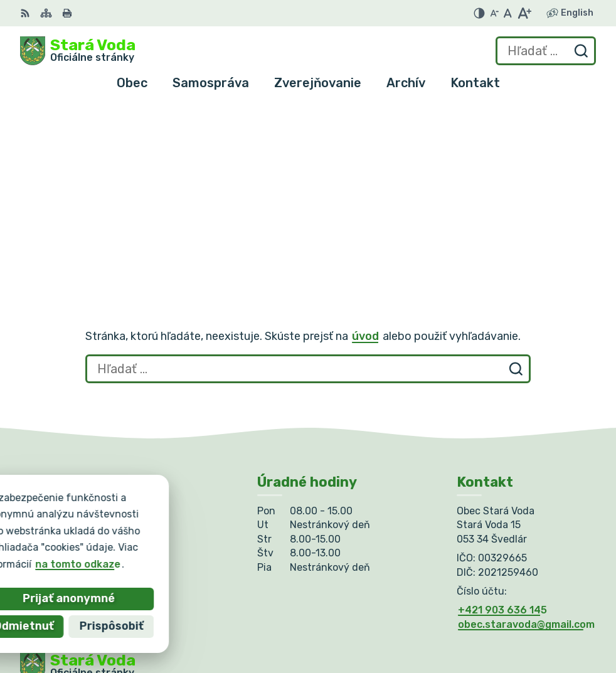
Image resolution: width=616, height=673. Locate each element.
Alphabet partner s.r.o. (206, 535)
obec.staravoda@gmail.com (526, 463)
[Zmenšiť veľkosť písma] (494, 13)
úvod (365, 174)
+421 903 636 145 (502, 449)
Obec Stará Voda (144, 547)
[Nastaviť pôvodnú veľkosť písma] (508, 13)
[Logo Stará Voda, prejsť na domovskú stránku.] (78, 51)
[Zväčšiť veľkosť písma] (524, 13)
